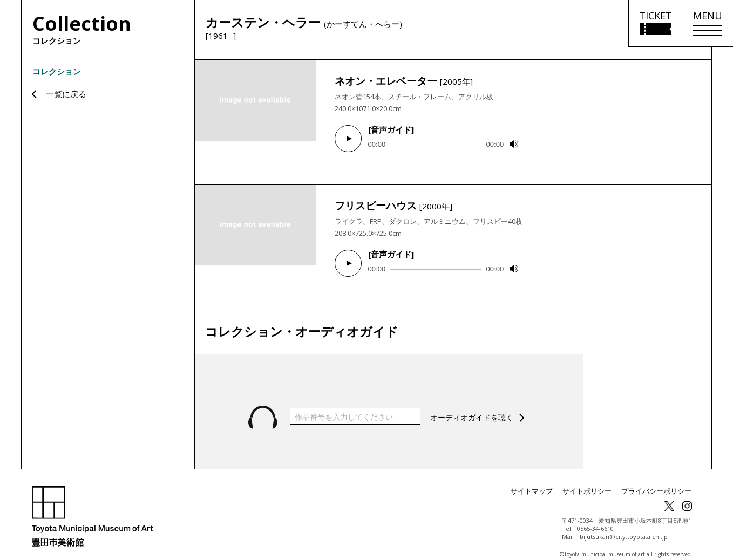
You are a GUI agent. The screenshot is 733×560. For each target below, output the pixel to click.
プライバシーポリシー (659, 480)
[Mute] (514, 144)
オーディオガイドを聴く (475, 406)
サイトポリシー (594, 480)
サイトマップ (542, 480)
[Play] (348, 139)
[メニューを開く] (708, 23)
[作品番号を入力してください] (355, 406)
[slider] (436, 145)
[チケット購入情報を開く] (655, 23)
